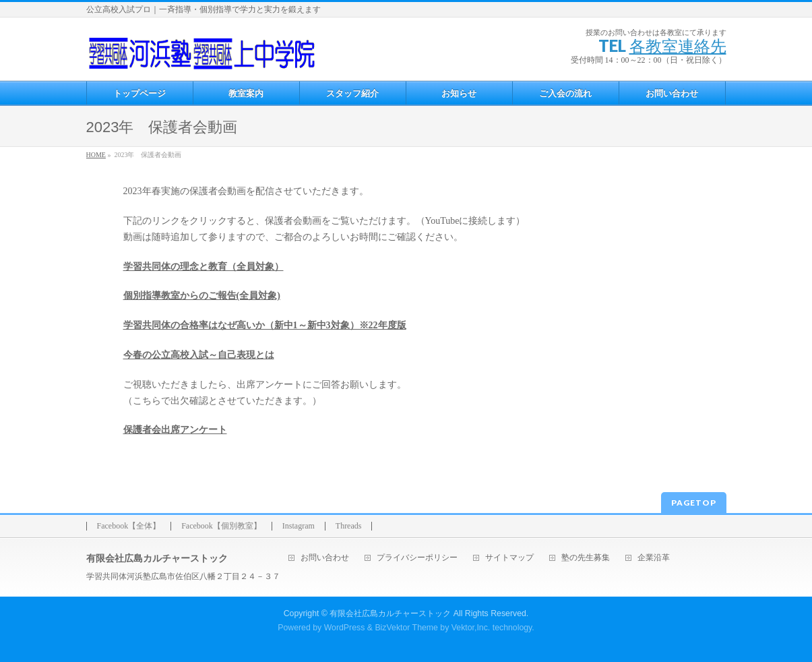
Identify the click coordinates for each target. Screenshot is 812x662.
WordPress (345, 628)
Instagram (299, 526)
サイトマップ (509, 558)
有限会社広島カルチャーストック (390, 613)
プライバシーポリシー (417, 558)
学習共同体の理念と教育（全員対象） (204, 267)
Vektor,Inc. (471, 628)
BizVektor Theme (406, 628)
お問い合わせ (325, 558)
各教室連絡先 (678, 46)
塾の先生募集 (586, 558)
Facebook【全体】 (129, 526)
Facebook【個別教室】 (221, 526)
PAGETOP (694, 503)
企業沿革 (654, 558)
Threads (349, 526)
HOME (96, 155)
